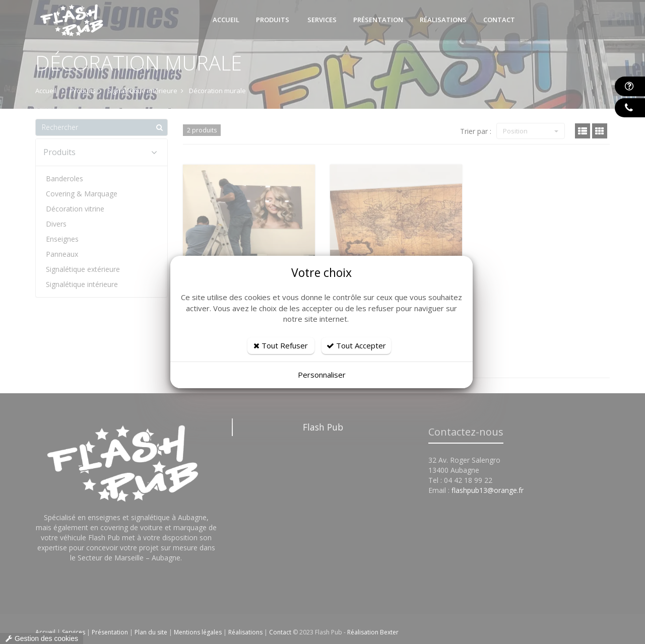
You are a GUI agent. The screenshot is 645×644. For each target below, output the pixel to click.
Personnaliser (322, 375)
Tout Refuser (281, 345)
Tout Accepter (356, 345)
